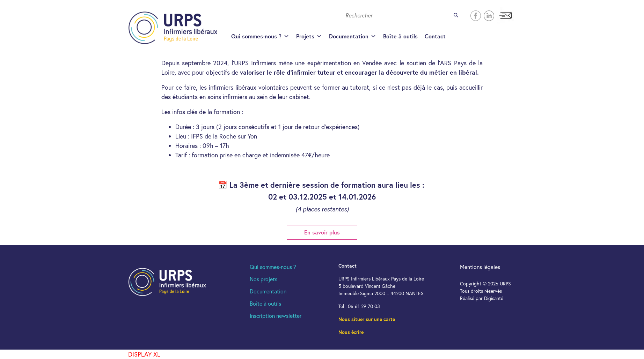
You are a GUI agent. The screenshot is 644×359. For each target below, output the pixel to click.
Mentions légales (480, 267)
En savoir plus (322, 232)
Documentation (353, 36)
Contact (435, 36)
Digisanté (494, 298)
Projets (309, 36)
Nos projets (264, 279)
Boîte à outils (400, 36)
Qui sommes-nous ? (260, 36)
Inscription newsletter (276, 316)
